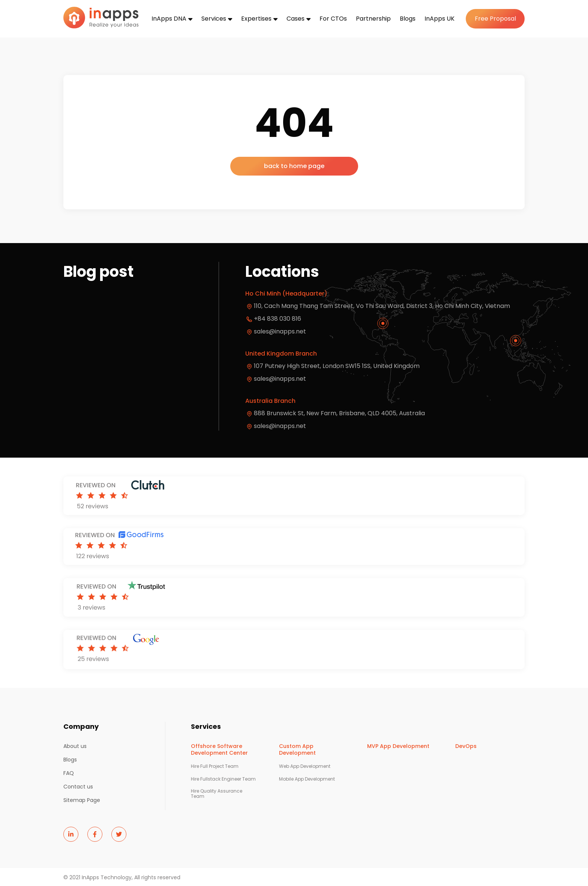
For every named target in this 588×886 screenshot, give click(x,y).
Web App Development (305, 766)
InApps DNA (169, 19)
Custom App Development (297, 749)
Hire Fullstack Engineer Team (223, 779)
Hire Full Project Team (215, 766)
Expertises (256, 19)
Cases (295, 19)
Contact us (78, 787)
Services (214, 19)
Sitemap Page (82, 800)
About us (75, 746)
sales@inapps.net (280, 331)
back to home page (294, 166)
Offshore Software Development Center (219, 749)
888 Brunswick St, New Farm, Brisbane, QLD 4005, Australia (339, 413)
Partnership (373, 19)
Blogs (408, 19)
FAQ (69, 773)
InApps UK (439, 19)
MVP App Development (398, 746)
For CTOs (333, 19)
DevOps (466, 746)
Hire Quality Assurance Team (217, 794)
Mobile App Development (307, 779)
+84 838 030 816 (277, 319)
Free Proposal (495, 19)
